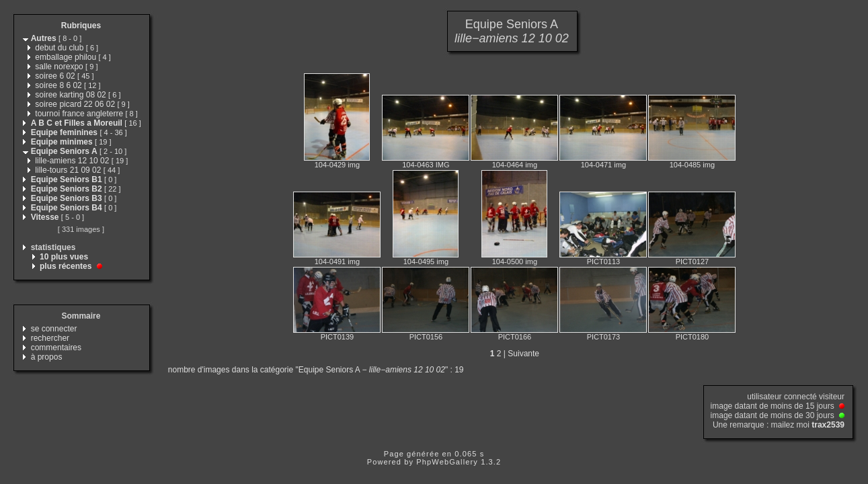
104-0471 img (603, 165)
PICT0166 (515, 337)
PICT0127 (693, 261)
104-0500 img (515, 261)
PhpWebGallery (447, 462)
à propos (47, 357)
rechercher (50, 338)
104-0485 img (692, 165)
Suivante (523, 354)
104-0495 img (426, 261)
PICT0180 (693, 337)
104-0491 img (337, 261)
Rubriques (81, 26)
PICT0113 (604, 261)
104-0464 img (515, 165)
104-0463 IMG (426, 165)
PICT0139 (338, 337)
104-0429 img (337, 165)
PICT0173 (604, 337)
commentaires (56, 348)
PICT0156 (426, 337)
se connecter (54, 329)
